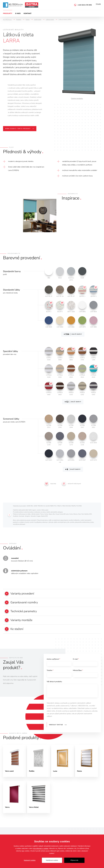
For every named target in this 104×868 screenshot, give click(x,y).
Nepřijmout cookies (52, 860)
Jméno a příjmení (53, 662)
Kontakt (28, 13)
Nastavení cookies (30, 860)
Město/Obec (78, 674)
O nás (18, 13)
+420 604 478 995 (85, 5)
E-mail (76, 662)
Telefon (50, 674)
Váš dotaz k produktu (54, 686)
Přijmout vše (74, 860)
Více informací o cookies (41, 848)
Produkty (8, 13)
